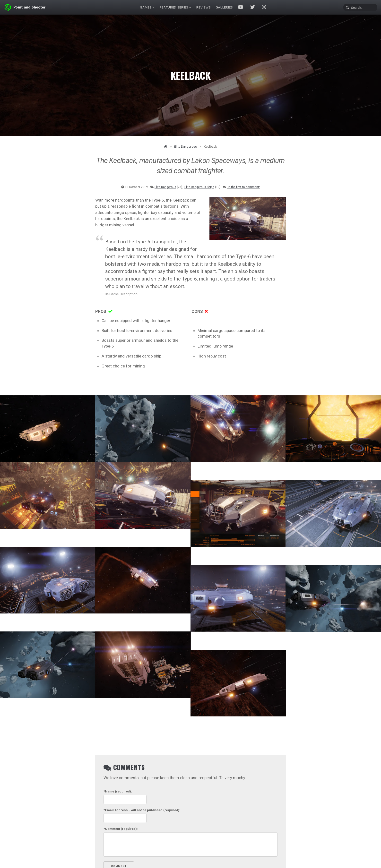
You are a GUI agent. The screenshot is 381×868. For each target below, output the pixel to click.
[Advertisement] (317, 228)
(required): (118, 791)
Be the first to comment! (243, 187)
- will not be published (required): (142, 810)
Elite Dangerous (186, 146)
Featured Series (174, 7)
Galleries (224, 7)
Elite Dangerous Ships (199, 187)
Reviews (203, 7)
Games (146, 7)
